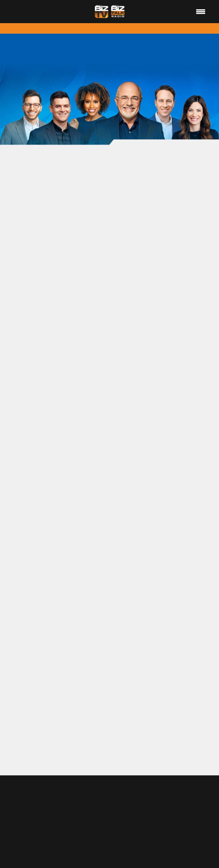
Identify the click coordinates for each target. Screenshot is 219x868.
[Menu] (201, 11)
